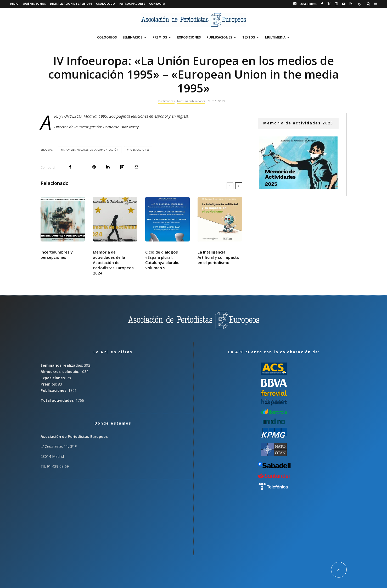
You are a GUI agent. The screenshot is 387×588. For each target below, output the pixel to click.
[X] (329, 4)
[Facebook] (322, 4)
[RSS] (351, 4)
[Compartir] (70, 167)
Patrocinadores (132, 4)
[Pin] (94, 167)
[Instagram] (336, 4)
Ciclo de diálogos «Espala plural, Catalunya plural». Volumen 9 (162, 260)
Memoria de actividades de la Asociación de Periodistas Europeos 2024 (113, 262)
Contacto (157, 4)
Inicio (14, 4)
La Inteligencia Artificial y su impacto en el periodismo (218, 257)
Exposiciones (189, 37)
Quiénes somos (34, 4)
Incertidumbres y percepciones (57, 255)
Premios (160, 37)
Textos (249, 37)
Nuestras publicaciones (191, 101)
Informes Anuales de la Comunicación (90, 150)
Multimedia (275, 37)
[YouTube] (344, 4)
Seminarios (132, 37)
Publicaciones (219, 37)
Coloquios (107, 37)
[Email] (136, 167)
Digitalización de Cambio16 (71, 4)
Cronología (106, 4)
